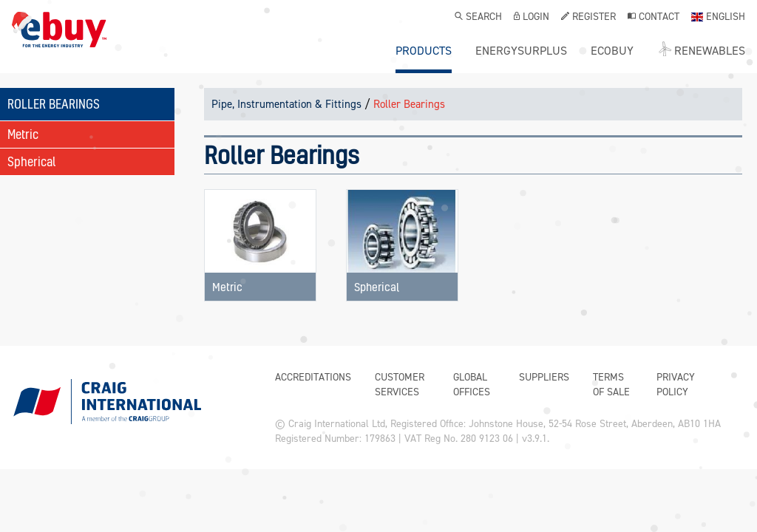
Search (478, 18)
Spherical (31, 161)
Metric (23, 134)
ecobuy (612, 51)
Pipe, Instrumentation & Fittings (286, 104)
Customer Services (400, 385)
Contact (654, 18)
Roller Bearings (409, 104)
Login (532, 18)
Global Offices (472, 385)
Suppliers (544, 377)
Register (588, 18)
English (718, 18)
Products (424, 51)
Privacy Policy (676, 385)
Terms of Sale (611, 385)
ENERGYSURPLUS (521, 51)
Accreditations (313, 377)
